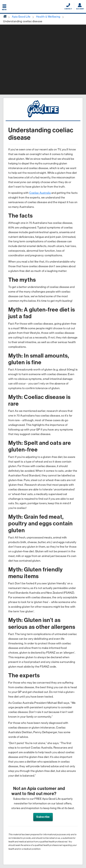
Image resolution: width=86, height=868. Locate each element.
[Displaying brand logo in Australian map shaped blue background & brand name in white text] (43, 7)
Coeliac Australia (40, 193)
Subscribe (43, 817)
